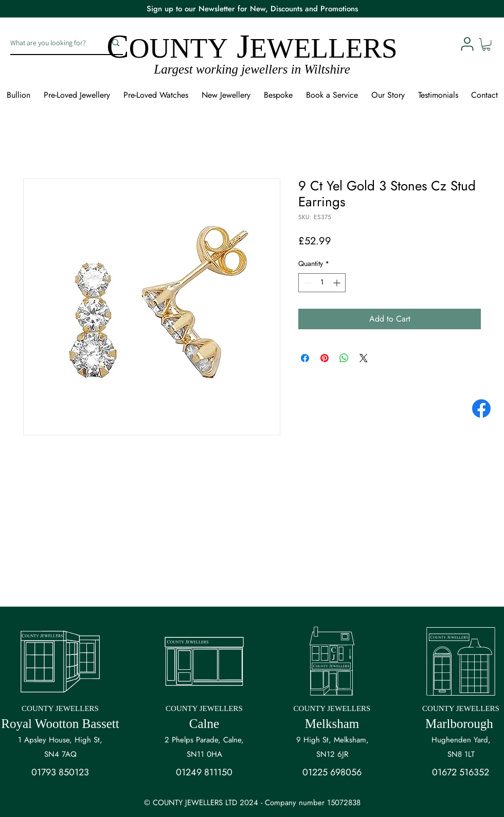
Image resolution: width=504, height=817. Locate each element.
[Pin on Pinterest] (325, 358)
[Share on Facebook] (305, 358)
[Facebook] (481, 408)
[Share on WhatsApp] (344, 358)
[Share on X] (364, 358)
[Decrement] (306, 283)
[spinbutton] (322, 283)
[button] (486, 44)
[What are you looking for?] (50, 43)
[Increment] (338, 283)
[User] (467, 44)
